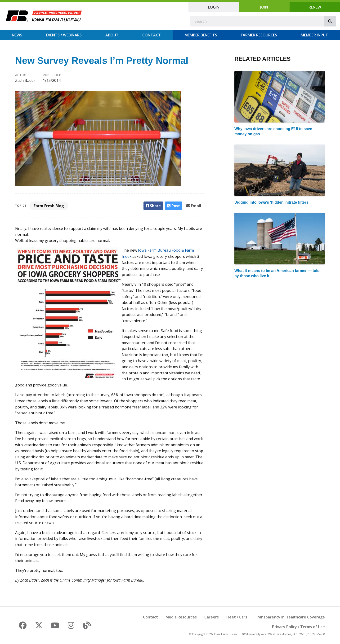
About (112, 35)
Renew (315, 7)
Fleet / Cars (237, 617)
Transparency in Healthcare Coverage (290, 617)
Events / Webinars (64, 35)
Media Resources (181, 617)
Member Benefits (201, 35)
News (17, 35)
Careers (212, 617)
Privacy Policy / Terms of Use (298, 627)
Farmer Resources (259, 35)
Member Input (314, 35)
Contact (152, 35)
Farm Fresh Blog (49, 206)
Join (264, 7)
